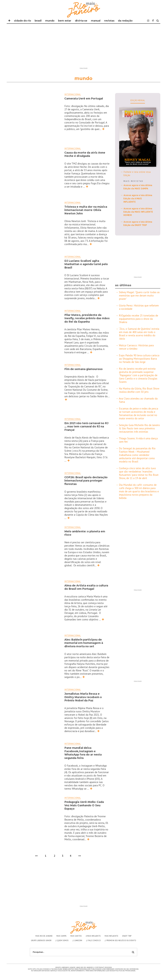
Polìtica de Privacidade (125, 971)
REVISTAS (109, 21)
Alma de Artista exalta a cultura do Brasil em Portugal (86, 587)
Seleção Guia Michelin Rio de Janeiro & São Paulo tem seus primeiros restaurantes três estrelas (139, 428)
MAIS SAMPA (61, 936)
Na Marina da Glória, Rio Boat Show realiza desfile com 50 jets (139, 390)
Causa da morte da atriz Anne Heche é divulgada (85, 154)
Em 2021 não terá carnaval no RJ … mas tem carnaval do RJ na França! (86, 427)
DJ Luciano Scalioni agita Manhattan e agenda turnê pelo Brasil (86, 264)
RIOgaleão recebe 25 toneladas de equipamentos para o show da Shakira (139, 319)
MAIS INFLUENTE (111, 936)
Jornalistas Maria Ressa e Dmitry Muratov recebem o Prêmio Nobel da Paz (83, 697)
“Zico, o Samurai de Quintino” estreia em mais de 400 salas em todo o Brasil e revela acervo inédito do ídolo (139, 334)
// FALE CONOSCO (94, 940)
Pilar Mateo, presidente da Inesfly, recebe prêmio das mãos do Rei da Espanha (87, 318)
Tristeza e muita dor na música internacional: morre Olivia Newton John (86, 210)
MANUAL (96, 21)
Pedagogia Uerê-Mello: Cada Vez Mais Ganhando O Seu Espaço (84, 805)
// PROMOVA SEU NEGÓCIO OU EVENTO (120, 940)
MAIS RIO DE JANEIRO (44, 936)
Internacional (73, 94)
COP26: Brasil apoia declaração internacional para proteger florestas (86, 481)
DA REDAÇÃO (125, 21)
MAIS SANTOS (76, 936)
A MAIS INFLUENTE (93, 936)
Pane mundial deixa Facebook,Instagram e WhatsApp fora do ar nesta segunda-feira (83, 753)
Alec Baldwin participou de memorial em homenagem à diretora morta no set (84, 643)
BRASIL (38, 21)
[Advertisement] (84, 47)
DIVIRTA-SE (81, 21)
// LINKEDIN (77, 940)
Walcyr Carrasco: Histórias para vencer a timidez (136, 347)
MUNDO (50, 21)
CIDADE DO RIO (23, 21)
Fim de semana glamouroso (83, 369)
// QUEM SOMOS (62, 940)
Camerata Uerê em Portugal (84, 99)
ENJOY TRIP (127, 936)
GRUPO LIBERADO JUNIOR (41, 940)
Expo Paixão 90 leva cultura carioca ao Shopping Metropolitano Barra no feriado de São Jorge (139, 359)
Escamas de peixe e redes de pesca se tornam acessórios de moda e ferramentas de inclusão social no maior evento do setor (139, 413)
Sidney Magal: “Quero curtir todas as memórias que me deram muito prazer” (139, 295)
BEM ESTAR (65, 21)
